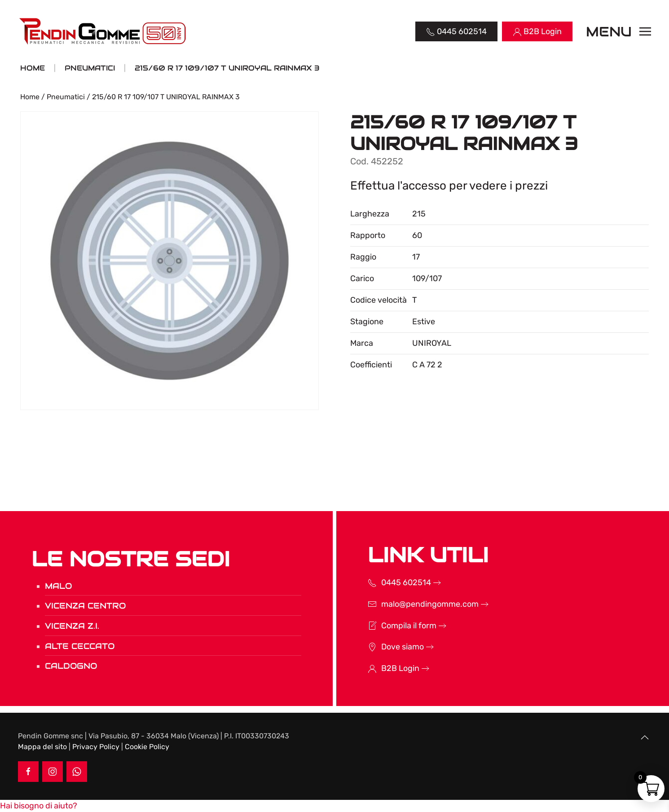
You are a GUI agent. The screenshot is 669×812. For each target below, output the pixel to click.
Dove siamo (389, 647)
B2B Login (386, 668)
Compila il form (395, 626)
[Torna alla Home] (103, 31)
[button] (619, 31)
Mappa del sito (42, 747)
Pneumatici (66, 97)
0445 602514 (392, 583)
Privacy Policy (96, 747)
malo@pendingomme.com (416, 604)
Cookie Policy (147, 747)
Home (30, 97)
